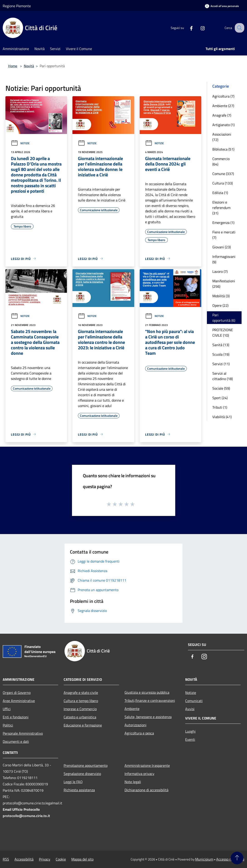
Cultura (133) (223, 183)
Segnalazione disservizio (82, 774)
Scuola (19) (221, 354)
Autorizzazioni (135, 725)
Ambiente (132, 709)
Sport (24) (220, 398)
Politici (8, 725)
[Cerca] (239, 28)
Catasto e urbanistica (80, 717)
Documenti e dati (16, 741)
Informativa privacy (139, 774)
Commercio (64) (221, 161)
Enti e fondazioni (16, 717)
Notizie (20, 143)
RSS (6, 859)
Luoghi (190, 731)
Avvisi (190, 709)
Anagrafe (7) (222, 115)
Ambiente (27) (223, 106)
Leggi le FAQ (73, 782)
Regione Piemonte (17, 6)
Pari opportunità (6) (224, 318)
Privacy (45, 859)
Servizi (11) (221, 364)
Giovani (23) (222, 247)
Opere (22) (220, 305)
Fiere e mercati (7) (224, 235)
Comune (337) (223, 174)
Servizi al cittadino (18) (223, 376)
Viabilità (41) (222, 417)
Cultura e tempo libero (81, 701)
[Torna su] (237, 858)
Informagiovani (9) (224, 259)
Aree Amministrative (19, 701)
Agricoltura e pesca (139, 733)
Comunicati (194, 701)
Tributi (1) (220, 407)
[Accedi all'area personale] (222, 6)
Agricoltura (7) (223, 96)
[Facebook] (187, 28)
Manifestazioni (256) (224, 284)
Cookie (61, 859)
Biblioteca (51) (223, 149)
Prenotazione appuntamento (86, 765)
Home (13, 66)
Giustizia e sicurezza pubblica (147, 692)
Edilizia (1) (220, 193)
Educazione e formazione (83, 725)
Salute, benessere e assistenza (148, 717)
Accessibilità (24, 859)
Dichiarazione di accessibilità (146, 790)
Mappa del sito (82, 859)
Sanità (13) (221, 345)
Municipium (204, 859)
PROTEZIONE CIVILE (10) (223, 333)
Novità (29, 66)
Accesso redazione (230, 859)
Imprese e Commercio (80, 709)
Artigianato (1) (223, 125)
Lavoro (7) (220, 271)
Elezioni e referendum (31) (221, 208)
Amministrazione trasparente (147, 765)
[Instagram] (199, 28)
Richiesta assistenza (79, 790)
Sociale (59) (221, 388)
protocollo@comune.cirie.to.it (26, 816)
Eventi (190, 739)
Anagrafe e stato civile (81, 693)
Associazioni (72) (222, 137)
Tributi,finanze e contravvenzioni (150, 700)
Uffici (7, 709)
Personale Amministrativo (23, 733)
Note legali (133, 782)
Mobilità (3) (221, 296)
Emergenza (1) (223, 223)
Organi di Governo (17, 693)
